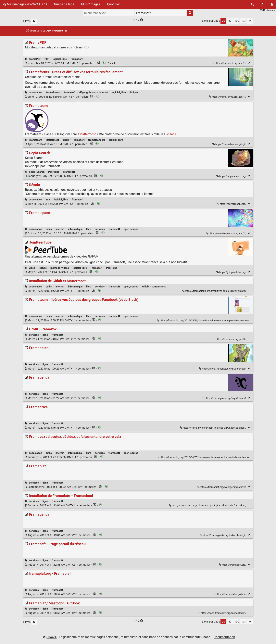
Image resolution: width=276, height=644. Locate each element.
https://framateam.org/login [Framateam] (230, 144)
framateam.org (97, 140)
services (100, 229)
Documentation (224, 637)
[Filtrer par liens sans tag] (34, 21)
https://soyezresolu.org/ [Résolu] (232, 204)
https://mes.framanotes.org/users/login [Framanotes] (223, 369)
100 (237, 21)
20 (223, 21)
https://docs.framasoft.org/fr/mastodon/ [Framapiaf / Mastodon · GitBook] (222, 613)
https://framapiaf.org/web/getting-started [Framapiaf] (222, 487)
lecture (43, 268)
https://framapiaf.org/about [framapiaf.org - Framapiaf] (230, 594)
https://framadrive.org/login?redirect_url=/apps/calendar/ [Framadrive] (213, 428)
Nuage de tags (64, 4)
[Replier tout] (250, 21)
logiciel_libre (60, 59)
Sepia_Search (37, 172)
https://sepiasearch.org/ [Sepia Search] (232, 176)
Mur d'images (91, 4)
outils (49, 229)
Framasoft (77, 59)
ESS (48, 200)
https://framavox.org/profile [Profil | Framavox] (230, 339)
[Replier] (249, 63)
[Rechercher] (252, 4)
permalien (60, 63)
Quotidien (114, 4)
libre (89, 229)
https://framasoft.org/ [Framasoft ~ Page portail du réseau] (233, 565)
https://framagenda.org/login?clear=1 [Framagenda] (224, 398)
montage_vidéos (60, 268)
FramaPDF (35, 59)
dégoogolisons (88, 92)
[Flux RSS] (262, 4)
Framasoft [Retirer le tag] (60, 31)
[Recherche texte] (109, 13)
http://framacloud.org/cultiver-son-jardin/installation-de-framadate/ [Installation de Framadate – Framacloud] (208, 505)
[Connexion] (272, 4)
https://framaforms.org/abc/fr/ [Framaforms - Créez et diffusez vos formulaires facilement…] (228, 97)
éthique (134, 92)
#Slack (171, 134)
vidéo (32, 268)
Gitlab (145, 287)
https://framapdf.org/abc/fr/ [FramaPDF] (229, 63)
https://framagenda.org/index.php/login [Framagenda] (223, 535)
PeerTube (54, 172)
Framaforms (53, 92)
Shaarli (51, 637)
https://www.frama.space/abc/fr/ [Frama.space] (226, 233)
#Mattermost (87, 134)
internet (104, 92)
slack (66, 140)
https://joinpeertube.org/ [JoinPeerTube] (232, 272)
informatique (75, 229)
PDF (47, 59)
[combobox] (161, 13)
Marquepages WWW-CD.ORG (25, 4)
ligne (45, 335)
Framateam (35, 140)
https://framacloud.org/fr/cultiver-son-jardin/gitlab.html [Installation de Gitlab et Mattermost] (214, 291)
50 (230, 21)
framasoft (78, 200)
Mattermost (52, 140)
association (35, 92)
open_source (131, 229)
